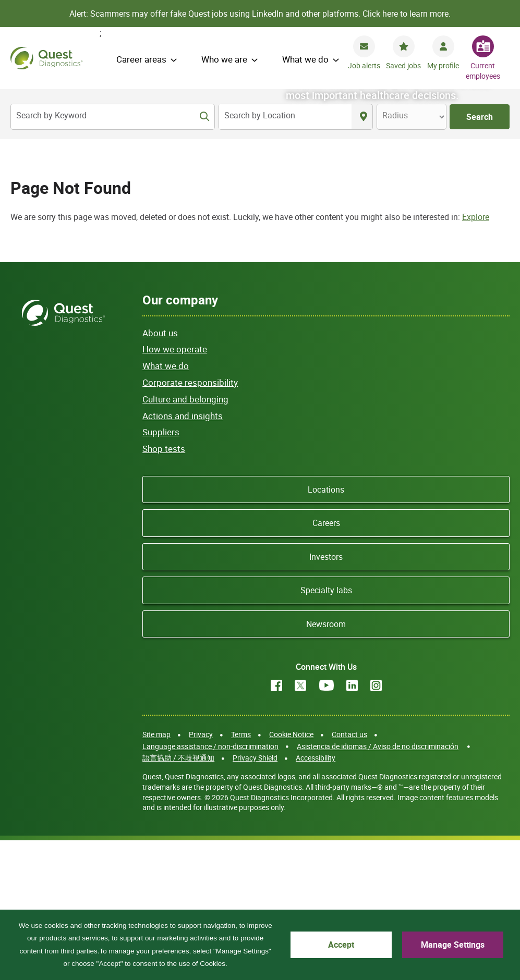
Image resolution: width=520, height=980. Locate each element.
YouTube (326, 825)
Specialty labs (326, 729)
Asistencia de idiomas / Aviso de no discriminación (378, 885)
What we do (305, 59)
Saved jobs (403, 65)
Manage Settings (456, 945)
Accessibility (316, 897)
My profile (443, 65)
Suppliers (161, 572)
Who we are (224, 59)
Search (480, 117)
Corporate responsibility (190, 522)
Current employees (483, 71)
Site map (156, 873)
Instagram (376, 825)
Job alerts (364, 65)
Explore (476, 356)
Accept (351, 945)
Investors (326, 696)
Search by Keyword (51, 115)
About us (160, 472)
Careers (326, 663)
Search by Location (260, 115)
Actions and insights (183, 555)
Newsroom (326, 763)
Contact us (349, 873)
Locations (326, 629)
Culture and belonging (185, 538)
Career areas (141, 59)
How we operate (175, 489)
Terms (241, 873)
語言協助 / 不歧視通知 (178, 897)
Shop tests (164, 588)
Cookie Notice (291, 873)
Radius (395, 115)
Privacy (201, 873)
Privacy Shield (255, 897)
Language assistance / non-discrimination (210, 885)
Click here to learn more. (407, 14)
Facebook (276, 825)
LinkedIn (352, 825)
